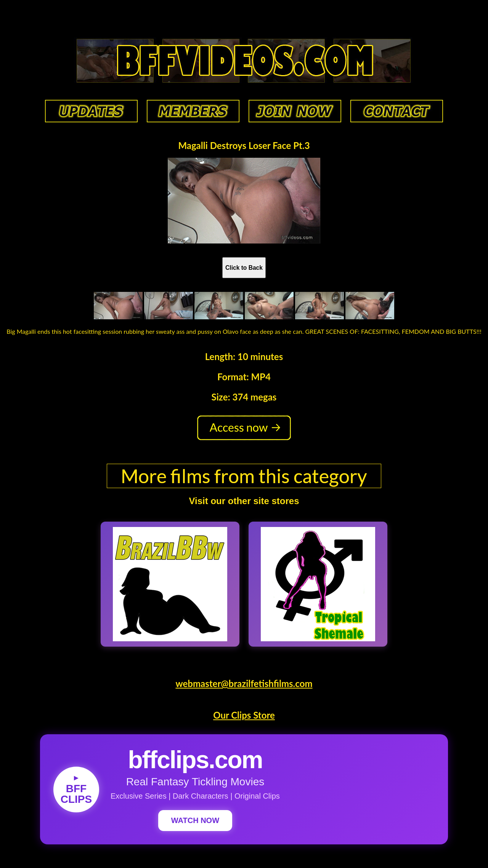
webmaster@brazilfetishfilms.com (244, 683)
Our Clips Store (244, 715)
